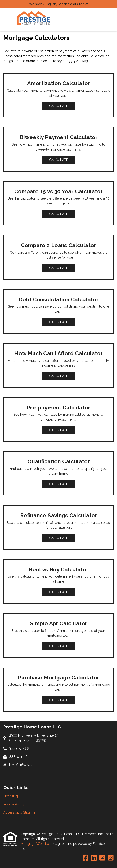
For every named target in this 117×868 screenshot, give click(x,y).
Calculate (59, 106)
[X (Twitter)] (102, 858)
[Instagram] (111, 858)
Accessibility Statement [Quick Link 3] (21, 812)
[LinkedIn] (94, 858)
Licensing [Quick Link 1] (11, 796)
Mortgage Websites (36, 844)
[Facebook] (85, 858)
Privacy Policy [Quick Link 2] (14, 804)
